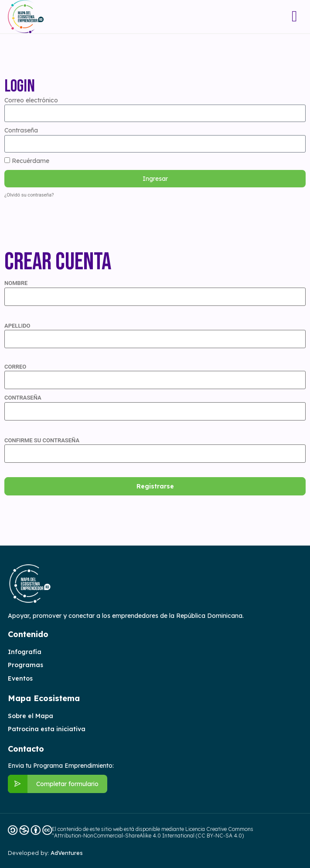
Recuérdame (27, 161)
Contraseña (21, 130)
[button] (295, 16)
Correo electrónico (31, 100)
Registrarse (155, 486)
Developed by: (45, 853)
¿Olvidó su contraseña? (29, 195)
